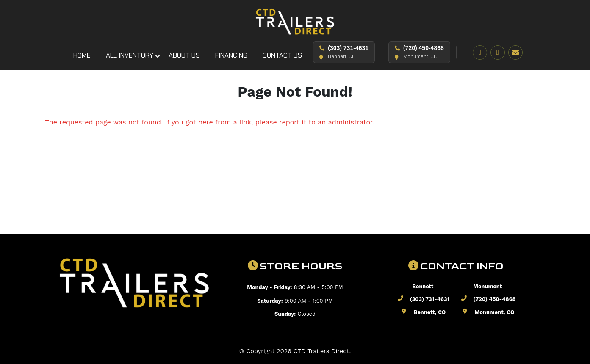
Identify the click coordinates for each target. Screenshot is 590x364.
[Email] (515, 52)
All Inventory (130, 55)
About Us (184, 55)
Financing (231, 55)
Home (82, 55)
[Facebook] (480, 52)
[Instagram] (498, 52)
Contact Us (282, 55)
